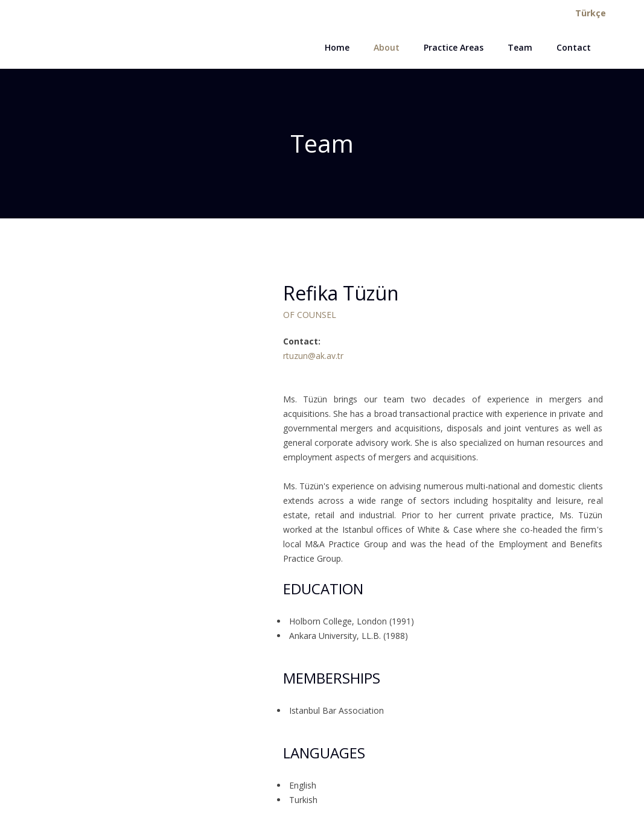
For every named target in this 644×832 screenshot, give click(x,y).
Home (337, 47)
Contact (574, 47)
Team (520, 47)
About (387, 47)
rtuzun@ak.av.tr (313, 356)
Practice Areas (454, 47)
